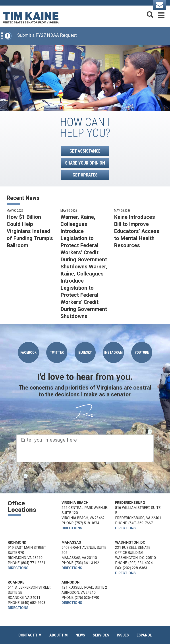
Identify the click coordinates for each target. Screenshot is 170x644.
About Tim (59, 635)
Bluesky (85, 352)
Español (144, 635)
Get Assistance (85, 151)
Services (101, 635)
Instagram (113, 352)
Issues (123, 635)
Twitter (57, 352)
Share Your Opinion (85, 163)
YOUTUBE (142, 352)
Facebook (28, 352)
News (80, 635)
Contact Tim (30, 635)
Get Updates (85, 175)
